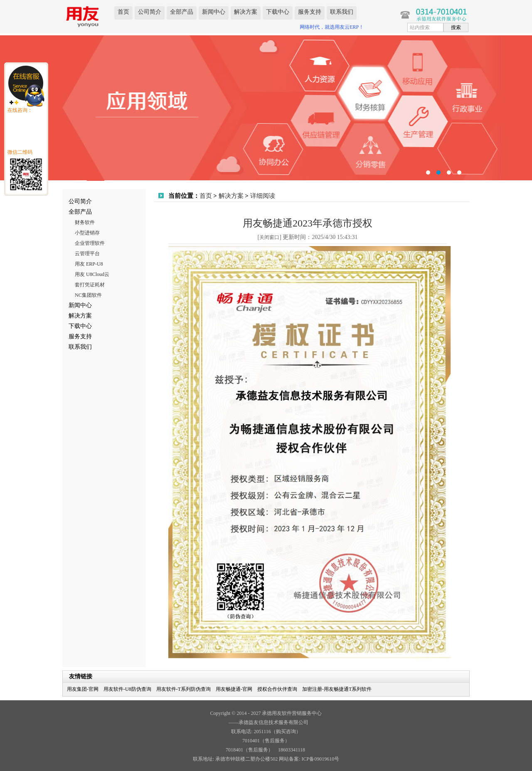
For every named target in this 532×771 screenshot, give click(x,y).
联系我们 (342, 12)
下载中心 (278, 12)
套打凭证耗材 (90, 285)
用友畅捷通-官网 (234, 689)
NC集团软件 (88, 295)
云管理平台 (87, 254)
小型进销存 (87, 233)
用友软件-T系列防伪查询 (183, 689)
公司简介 (150, 12)
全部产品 (182, 12)
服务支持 (310, 12)
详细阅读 (263, 196)
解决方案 (246, 12)
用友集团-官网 (83, 689)
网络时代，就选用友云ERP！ (333, 27)
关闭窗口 (269, 237)
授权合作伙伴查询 (277, 689)
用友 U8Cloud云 (92, 274)
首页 (123, 12)
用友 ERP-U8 (89, 264)
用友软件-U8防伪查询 (127, 689)
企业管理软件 (90, 243)
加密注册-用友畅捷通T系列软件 (337, 689)
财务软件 (85, 222)
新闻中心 (214, 12)
